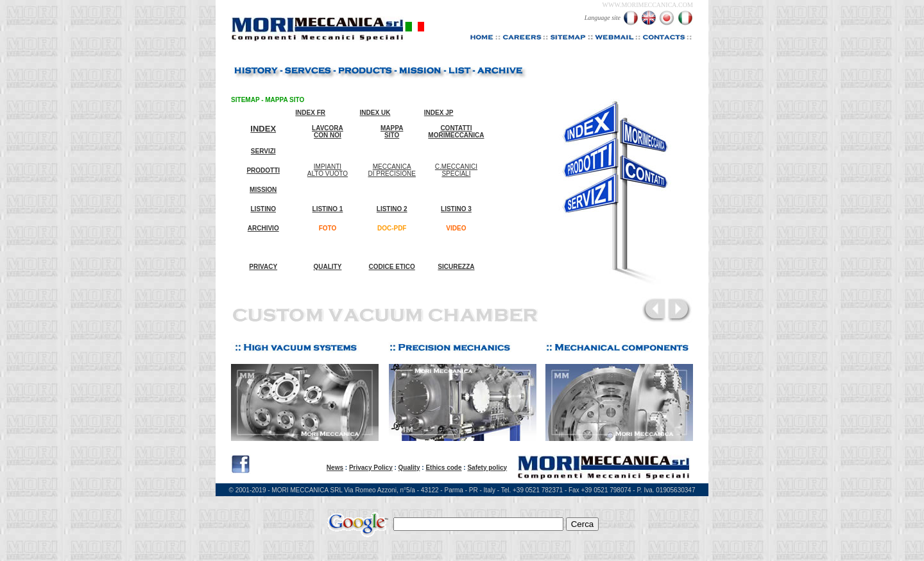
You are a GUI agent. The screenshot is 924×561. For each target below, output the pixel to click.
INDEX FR (310, 113)
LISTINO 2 (392, 209)
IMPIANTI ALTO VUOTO (328, 170)
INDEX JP (439, 113)
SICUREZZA (456, 267)
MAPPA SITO (392, 132)
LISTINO (263, 209)
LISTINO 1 (328, 209)
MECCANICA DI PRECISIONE (391, 170)
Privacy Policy (371, 468)
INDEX (263, 129)
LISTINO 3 (456, 209)
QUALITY (328, 267)
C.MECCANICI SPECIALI (456, 170)
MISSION (263, 190)
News (335, 468)
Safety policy (487, 468)
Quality (409, 468)
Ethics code (443, 468)
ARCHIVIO (263, 228)
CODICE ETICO (392, 267)
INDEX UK (375, 113)
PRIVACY (263, 267)
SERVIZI (263, 151)
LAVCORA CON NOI (328, 132)
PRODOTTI (263, 170)
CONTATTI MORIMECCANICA (456, 132)
